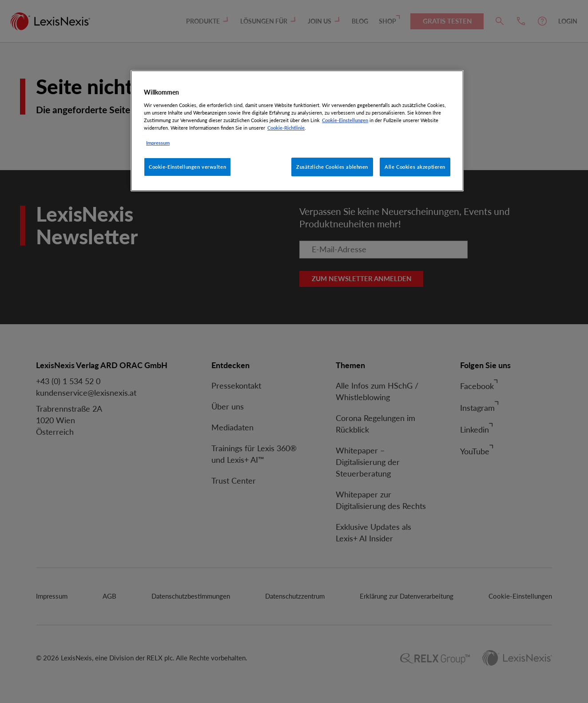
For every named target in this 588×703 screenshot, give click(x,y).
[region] (297, 131)
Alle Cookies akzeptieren (415, 167)
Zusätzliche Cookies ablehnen (332, 167)
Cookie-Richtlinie (286, 128)
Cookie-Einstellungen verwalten (187, 167)
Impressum (158, 143)
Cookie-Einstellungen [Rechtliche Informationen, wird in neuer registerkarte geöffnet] (345, 120)
